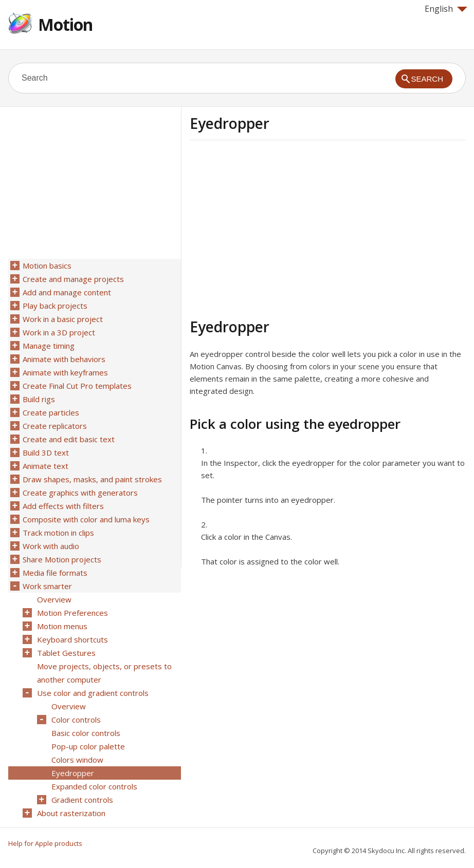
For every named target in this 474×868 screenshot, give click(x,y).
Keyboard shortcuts (72, 639)
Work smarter (47, 586)
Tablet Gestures (66, 653)
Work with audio (51, 546)
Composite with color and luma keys (86, 519)
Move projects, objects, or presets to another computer (104, 673)
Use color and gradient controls (93, 693)
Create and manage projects (73, 279)
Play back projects (55, 306)
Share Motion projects (62, 559)
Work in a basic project (63, 319)
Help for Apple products (45, 843)
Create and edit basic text (69, 439)
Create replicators (55, 426)
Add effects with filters (63, 506)
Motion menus (62, 626)
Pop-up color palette (88, 746)
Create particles (51, 412)
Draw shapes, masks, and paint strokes (92, 479)
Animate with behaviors (64, 359)
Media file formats (55, 573)
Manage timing (49, 346)
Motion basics (47, 266)
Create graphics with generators (80, 493)
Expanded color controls (94, 786)
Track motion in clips (58, 533)
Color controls (76, 720)
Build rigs (39, 399)
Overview (54, 599)
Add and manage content (67, 292)
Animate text (45, 466)
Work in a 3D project (59, 332)
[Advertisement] (276, 228)
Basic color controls (86, 733)
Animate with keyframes (65, 372)
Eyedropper (73, 773)
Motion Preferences (72, 613)
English (446, 9)
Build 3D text (46, 452)
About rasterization (71, 813)
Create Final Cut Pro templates (77, 386)
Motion (65, 24)
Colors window (77, 760)
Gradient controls (82, 800)
